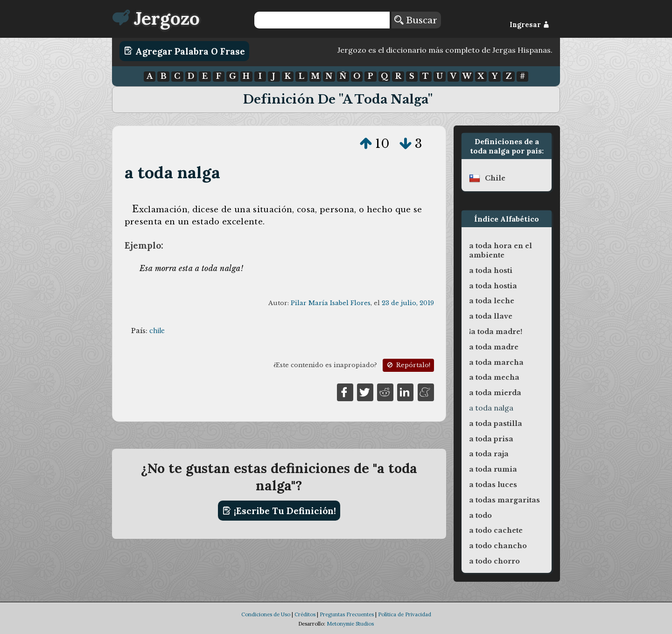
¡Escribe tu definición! (279, 511)
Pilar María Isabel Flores (331, 303)
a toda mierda (495, 393)
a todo (480, 516)
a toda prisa (491, 439)
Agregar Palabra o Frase (185, 51)
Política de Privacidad (405, 614)
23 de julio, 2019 (408, 303)
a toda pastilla (496, 424)
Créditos (305, 614)
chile (157, 331)
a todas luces (493, 485)
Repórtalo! (408, 365)
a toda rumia (493, 469)
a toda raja (489, 454)
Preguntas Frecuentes (347, 614)
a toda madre (494, 347)
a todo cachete (496, 530)
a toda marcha (496, 362)
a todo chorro (494, 561)
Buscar (416, 20)
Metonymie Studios (350, 624)
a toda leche (492, 301)
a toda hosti (491, 271)
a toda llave (491, 316)
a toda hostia (493, 286)
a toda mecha (494, 377)
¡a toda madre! (496, 332)
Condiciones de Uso (266, 614)
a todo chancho (498, 546)
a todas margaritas (504, 500)
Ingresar (529, 25)
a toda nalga (173, 172)
